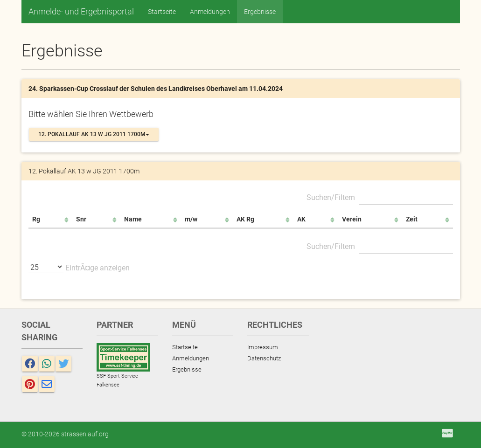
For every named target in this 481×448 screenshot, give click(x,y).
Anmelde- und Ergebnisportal (81, 11)
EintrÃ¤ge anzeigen (79, 267)
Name (133, 219)
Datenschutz (264, 358)
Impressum (263, 347)
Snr (81, 219)
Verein (352, 219)
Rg (36, 219)
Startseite (162, 12)
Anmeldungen (210, 12)
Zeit (412, 219)
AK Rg (245, 219)
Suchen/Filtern (380, 196)
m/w (191, 219)
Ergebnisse (260, 12)
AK (301, 219)
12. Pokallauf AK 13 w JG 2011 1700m (94, 134)
